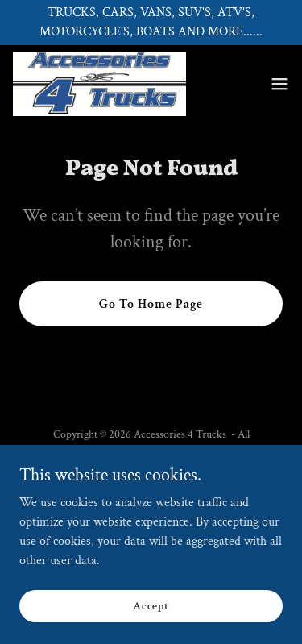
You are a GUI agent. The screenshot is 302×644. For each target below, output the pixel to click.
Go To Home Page (151, 304)
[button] (279, 84)
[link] (99, 84)
